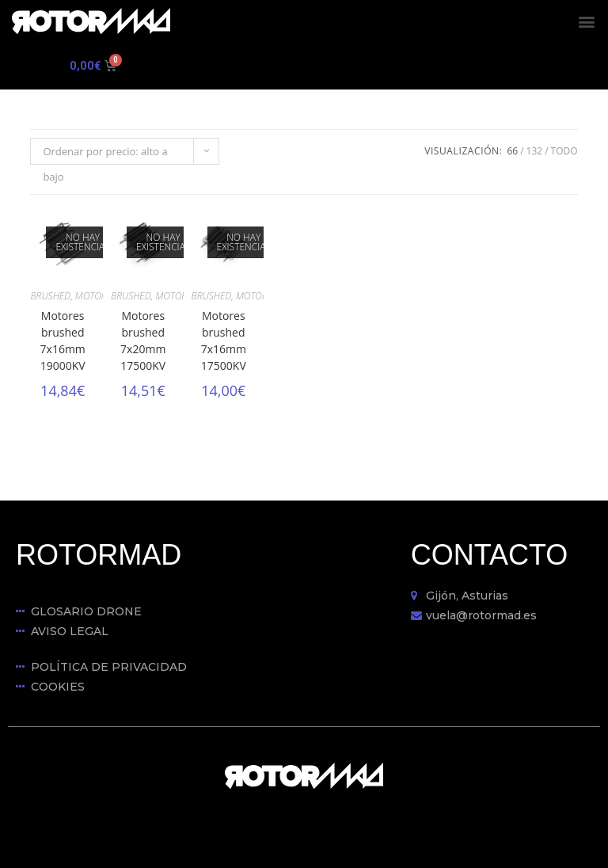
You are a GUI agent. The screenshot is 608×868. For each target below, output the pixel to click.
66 (512, 151)
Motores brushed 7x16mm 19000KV (63, 341)
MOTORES (96, 296)
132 (535, 151)
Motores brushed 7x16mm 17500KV (224, 341)
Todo (564, 151)
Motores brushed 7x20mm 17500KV (143, 341)
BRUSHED (50, 296)
